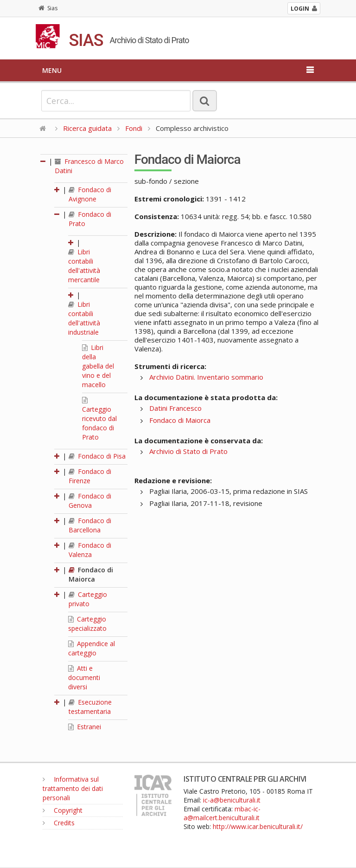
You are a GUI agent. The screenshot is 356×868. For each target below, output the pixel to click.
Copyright (63, 810)
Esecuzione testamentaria (90, 707)
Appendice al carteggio (92, 648)
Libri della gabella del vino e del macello (98, 366)
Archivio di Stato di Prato (188, 451)
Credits (59, 823)
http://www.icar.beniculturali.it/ (258, 826)
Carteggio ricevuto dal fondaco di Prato (99, 419)
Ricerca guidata (87, 128)
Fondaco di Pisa (97, 456)
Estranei (85, 727)
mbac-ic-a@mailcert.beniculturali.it (222, 813)
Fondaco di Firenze (90, 476)
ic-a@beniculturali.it (232, 800)
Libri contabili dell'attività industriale (84, 318)
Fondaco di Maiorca (91, 574)
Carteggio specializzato (87, 624)
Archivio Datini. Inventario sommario (206, 377)
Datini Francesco (175, 408)
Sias (48, 8)
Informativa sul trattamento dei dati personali (73, 788)
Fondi (134, 128)
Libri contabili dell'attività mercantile (84, 266)
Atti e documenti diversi (84, 677)
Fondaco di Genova (90, 501)
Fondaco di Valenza (90, 550)
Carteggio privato (88, 599)
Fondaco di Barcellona (90, 525)
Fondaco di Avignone (90, 194)
